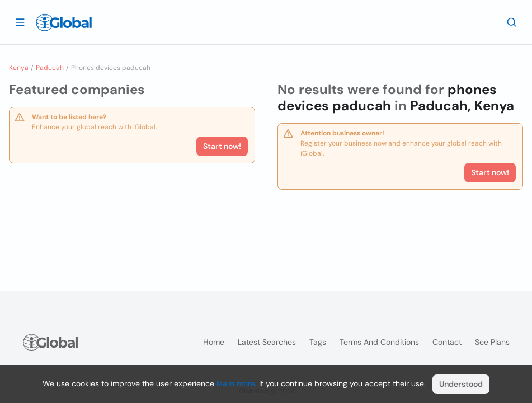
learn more (236, 383)
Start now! (222, 146)
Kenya (19, 68)
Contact (447, 342)
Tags (318, 342)
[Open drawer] (20, 22)
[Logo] (64, 22)
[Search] (512, 22)
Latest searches (267, 342)
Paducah (50, 68)
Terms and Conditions (379, 342)
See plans (492, 342)
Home (214, 342)
